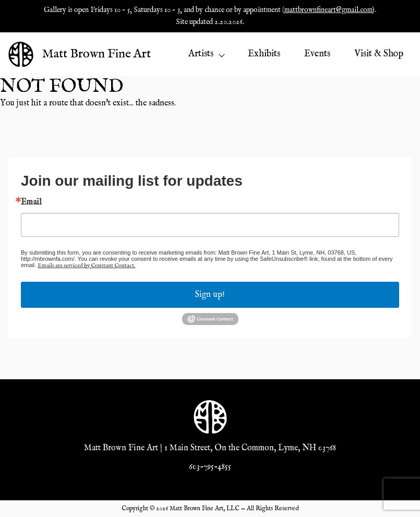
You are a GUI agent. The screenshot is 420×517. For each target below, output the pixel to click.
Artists (206, 54)
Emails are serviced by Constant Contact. (86, 266)
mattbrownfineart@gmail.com (328, 10)
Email (31, 202)
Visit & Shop (379, 54)
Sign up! (210, 295)
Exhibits (264, 54)
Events (317, 54)
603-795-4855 (210, 467)
